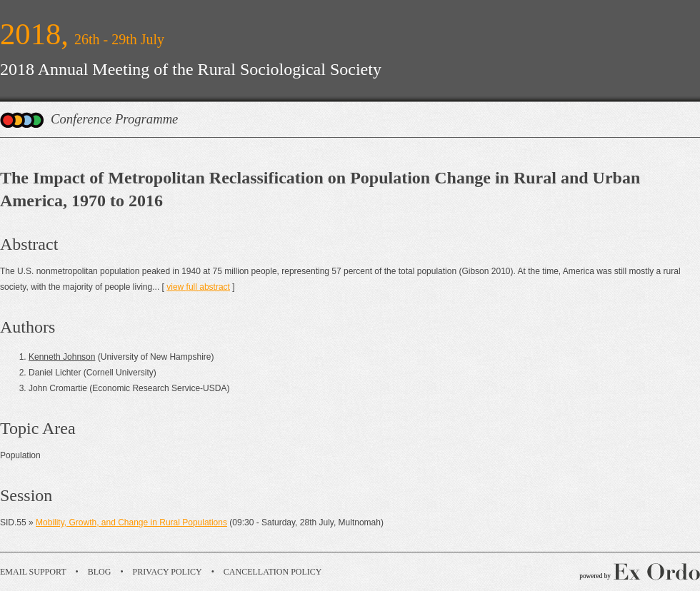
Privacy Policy (167, 572)
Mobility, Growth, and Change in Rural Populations (131, 522)
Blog (100, 572)
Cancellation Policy (273, 572)
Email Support (33, 572)
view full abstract (198, 287)
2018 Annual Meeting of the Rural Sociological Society (191, 69)
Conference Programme (114, 119)
